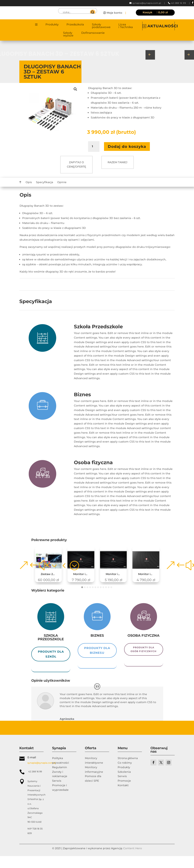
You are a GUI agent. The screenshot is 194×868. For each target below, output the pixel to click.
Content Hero (133, 860)
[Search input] (76, 12)
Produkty (52, 25)
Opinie (62, 182)
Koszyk (147, 13)
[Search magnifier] (93, 12)
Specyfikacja (45, 182)
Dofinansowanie (93, 33)
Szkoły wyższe (68, 34)
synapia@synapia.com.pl (147, 3)
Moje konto (114, 13)
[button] (75, 89)
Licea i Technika (126, 26)
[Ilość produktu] (94, 147)
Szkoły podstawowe (101, 26)
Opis (29, 182)
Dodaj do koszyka (127, 147)
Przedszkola (75, 25)
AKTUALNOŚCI (163, 26)
